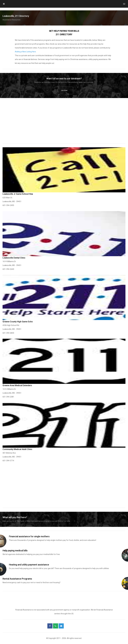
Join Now (64, 90)
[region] (64, 122)
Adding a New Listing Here (25, 52)
